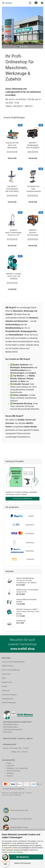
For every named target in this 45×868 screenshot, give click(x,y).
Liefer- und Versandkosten (11, 670)
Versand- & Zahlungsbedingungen (13, 662)
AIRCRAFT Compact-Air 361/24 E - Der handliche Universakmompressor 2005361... (14, 276)
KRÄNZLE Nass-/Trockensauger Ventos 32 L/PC (13, 233)
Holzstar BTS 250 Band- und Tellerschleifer (12, 145)
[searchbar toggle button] (30, 3)
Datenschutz (6, 674)
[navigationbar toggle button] (42, 3)
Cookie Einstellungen (9, 702)
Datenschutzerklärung (15, 852)
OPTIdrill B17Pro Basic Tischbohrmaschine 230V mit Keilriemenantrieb (33, 189)
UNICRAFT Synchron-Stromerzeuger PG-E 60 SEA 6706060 (33, 233)
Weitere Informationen (23, 863)
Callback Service (7, 666)
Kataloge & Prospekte (22, 499)
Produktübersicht (8, 699)
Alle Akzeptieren (22, 857)
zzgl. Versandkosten (15, 795)
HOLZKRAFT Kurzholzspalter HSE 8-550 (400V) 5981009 (12, 189)
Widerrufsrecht (7, 682)
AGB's (4, 678)
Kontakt (4, 686)
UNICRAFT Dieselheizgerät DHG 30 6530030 (33, 145)
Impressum (6, 690)
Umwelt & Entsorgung (9, 695)
